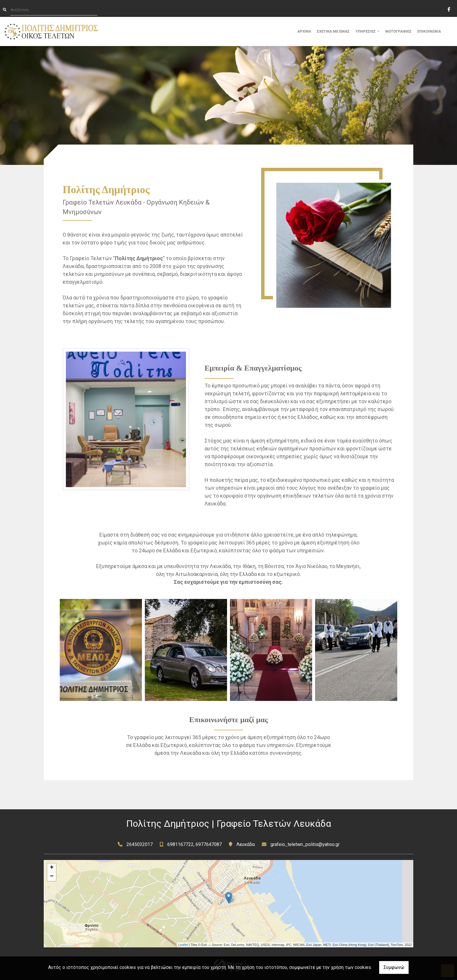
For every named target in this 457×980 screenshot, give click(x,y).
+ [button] (52, 868)
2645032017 (140, 844)
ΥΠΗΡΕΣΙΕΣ (366, 31)
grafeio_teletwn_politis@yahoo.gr (305, 844)
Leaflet (183, 945)
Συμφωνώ (394, 967)
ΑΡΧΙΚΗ (304, 31)
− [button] (52, 877)
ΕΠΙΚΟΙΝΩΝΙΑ (429, 31)
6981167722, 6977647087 (195, 844)
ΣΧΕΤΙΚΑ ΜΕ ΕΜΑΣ (333, 31)
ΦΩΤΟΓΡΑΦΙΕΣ (398, 31)
